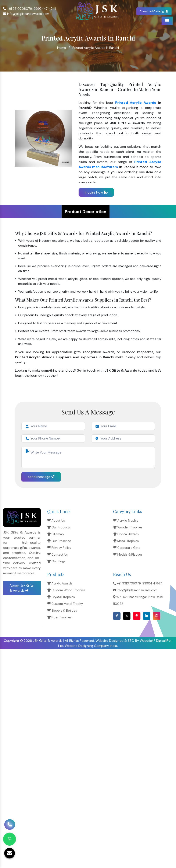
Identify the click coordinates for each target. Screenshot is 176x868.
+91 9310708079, (18, 9)
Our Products (59, 527)
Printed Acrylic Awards (136, 103)
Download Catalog (154, 11)
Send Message (41, 477)
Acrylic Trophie (126, 521)
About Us (56, 521)
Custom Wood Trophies (66, 590)
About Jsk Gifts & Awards (22, 588)
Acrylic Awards (60, 583)
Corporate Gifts (127, 548)
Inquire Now (96, 192)
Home (62, 48)
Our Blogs (56, 561)
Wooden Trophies (128, 527)
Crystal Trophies (61, 597)
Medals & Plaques (128, 555)
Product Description (86, 212)
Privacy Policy (59, 548)
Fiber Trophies (59, 617)
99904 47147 (152, 583)
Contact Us (58, 555)
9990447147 (43, 9)
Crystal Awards (126, 534)
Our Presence (59, 541)
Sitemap (55, 534)
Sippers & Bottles (62, 611)
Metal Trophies (126, 541)
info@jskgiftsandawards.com (26, 14)
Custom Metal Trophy (65, 604)
